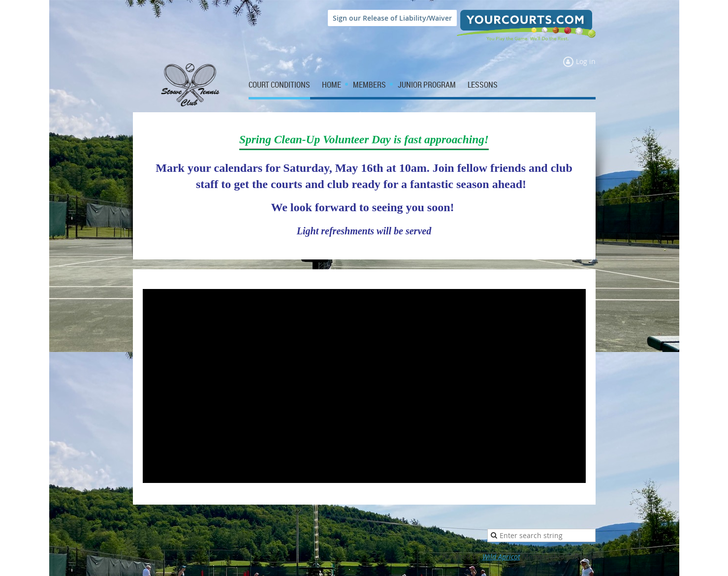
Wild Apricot (501, 557)
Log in (586, 61)
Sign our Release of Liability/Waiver (392, 18)
